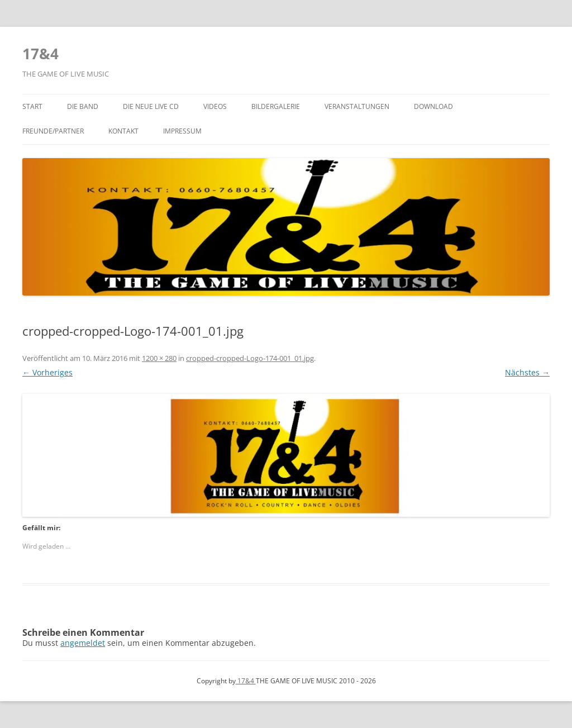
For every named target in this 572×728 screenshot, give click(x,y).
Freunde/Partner (53, 131)
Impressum (182, 131)
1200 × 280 (159, 358)
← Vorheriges (47, 372)
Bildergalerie (276, 106)
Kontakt (123, 131)
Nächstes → (527, 372)
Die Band (83, 106)
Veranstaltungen (357, 106)
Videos (215, 106)
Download (433, 106)
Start (32, 106)
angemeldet (83, 643)
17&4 (40, 54)
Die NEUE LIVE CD (151, 106)
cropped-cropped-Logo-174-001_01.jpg (250, 358)
